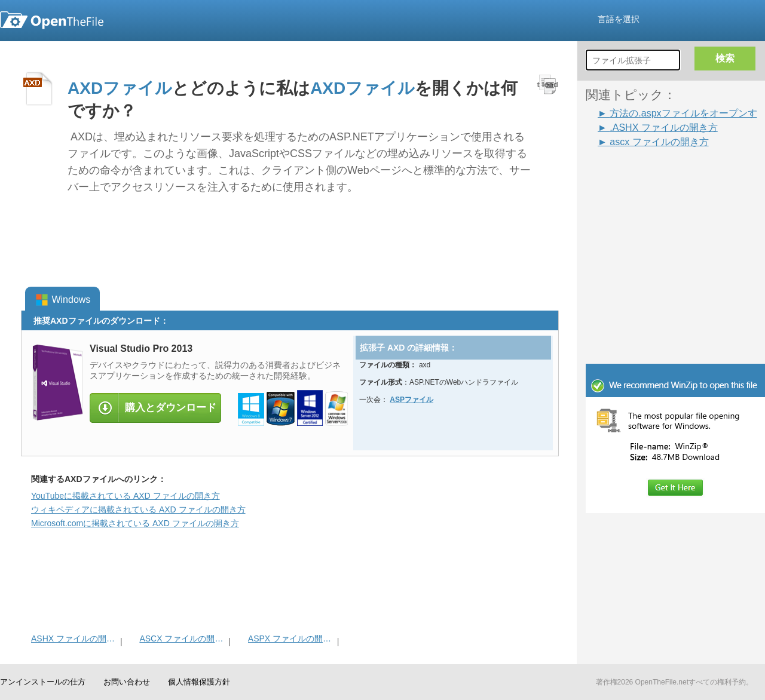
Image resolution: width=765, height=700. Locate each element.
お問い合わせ (127, 682)
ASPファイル (411, 400)
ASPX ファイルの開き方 (291, 638)
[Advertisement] (675, 283)
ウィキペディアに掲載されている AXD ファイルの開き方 (138, 509)
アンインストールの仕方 (43, 682)
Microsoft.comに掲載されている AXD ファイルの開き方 (135, 523)
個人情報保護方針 (199, 682)
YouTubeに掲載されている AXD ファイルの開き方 (126, 496)
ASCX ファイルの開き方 (183, 638)
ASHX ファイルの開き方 (74, 638)
